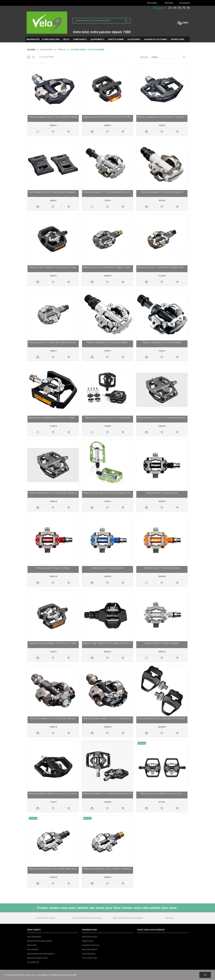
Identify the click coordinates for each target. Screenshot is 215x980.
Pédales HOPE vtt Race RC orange (162, 568)
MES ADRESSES (33, 950)
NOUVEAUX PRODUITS (91, 945)
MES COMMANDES (34, 937)
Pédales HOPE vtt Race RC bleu (107, 568)
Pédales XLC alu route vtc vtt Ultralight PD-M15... (108, 493)
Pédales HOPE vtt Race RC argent (162, 643)
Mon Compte (152, 3)
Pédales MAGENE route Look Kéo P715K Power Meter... (162, 718)
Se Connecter (185, 3)
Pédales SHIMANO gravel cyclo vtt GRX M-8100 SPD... (108, 718)
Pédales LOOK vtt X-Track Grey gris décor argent (53, 342)
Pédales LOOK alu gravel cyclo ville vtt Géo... (53, 643)
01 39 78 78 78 (179, 8)
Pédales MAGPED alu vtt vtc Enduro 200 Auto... (162, 418)
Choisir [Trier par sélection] (169, 57)
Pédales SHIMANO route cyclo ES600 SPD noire (53, 117)
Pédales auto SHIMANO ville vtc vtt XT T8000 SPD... (53, 418)
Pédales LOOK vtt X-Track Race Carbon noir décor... (162, 267)
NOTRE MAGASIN (89, 954)
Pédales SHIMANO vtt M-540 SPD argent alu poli (108, 192)
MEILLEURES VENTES (90, 950)
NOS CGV (169, 918)
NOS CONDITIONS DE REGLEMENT (128, 918)
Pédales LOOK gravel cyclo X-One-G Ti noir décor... (108, 869)
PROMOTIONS (88, 941)
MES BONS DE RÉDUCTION (37, 958)
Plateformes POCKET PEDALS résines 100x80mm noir (53, 192)
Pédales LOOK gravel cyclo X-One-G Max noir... (53, 869)
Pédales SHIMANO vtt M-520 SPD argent (107, 342)
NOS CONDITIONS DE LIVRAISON (87, 918)
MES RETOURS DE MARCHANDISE (40, 941)
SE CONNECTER (33, 962)
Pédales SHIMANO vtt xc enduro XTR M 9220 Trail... (108, 794)
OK (205, 975)
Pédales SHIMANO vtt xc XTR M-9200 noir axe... (53, 718)
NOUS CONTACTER (89, 958)
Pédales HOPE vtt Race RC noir (162, 493)
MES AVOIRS (32, 945)
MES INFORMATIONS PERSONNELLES (41, 954)
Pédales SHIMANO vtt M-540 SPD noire (162, 342)
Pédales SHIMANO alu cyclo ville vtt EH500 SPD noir (162, 117)
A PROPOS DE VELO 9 (46, 918)
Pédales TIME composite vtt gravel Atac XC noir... (108, 643)
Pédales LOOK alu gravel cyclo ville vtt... (162, 794)
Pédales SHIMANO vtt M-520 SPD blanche (162, 192)
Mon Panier (169, 3)
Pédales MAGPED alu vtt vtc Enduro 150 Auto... (53, 493)
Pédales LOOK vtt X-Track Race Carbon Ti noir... (108, 267)
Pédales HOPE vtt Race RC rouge (53, 568)
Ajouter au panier (92, 132)
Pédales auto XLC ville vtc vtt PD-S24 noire (107, 418)
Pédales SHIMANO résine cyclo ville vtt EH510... (53, 794)
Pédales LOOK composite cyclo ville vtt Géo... (107, 117)
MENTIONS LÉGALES (90, 937)
